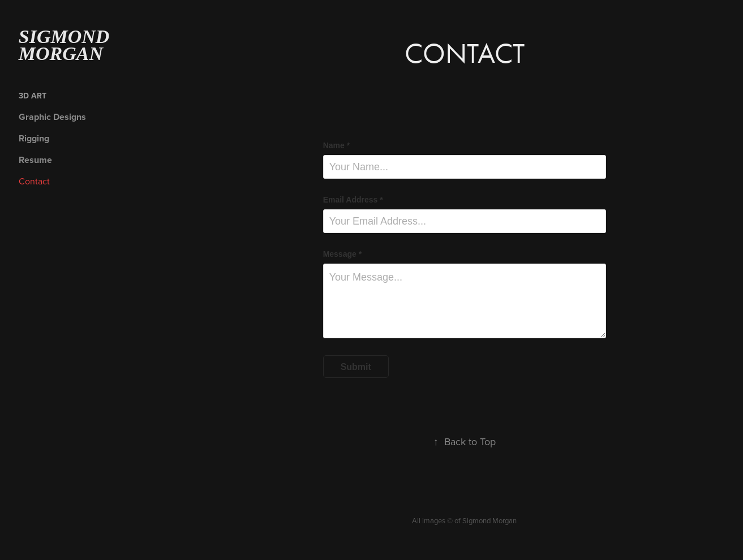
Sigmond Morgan (66, 45)
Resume (35, 160)
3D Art (33, 96)
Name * (336, 145)
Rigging (34, 138)
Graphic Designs (52, 117)
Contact (34, 181)
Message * (342, 254)
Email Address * (353, 200)
